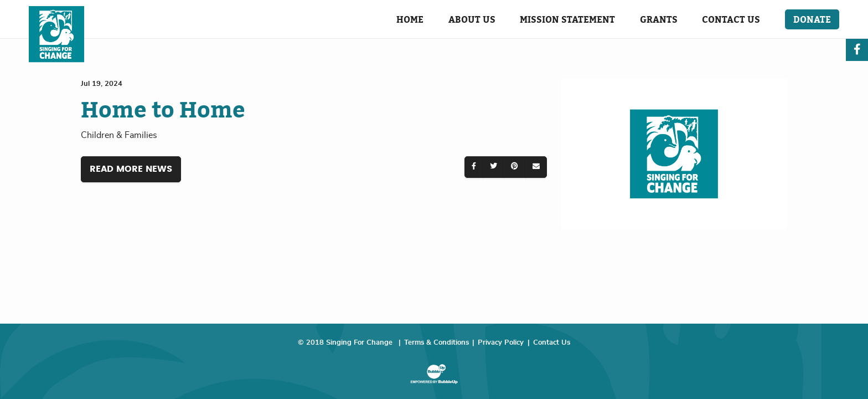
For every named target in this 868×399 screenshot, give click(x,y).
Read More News (131, 169)
